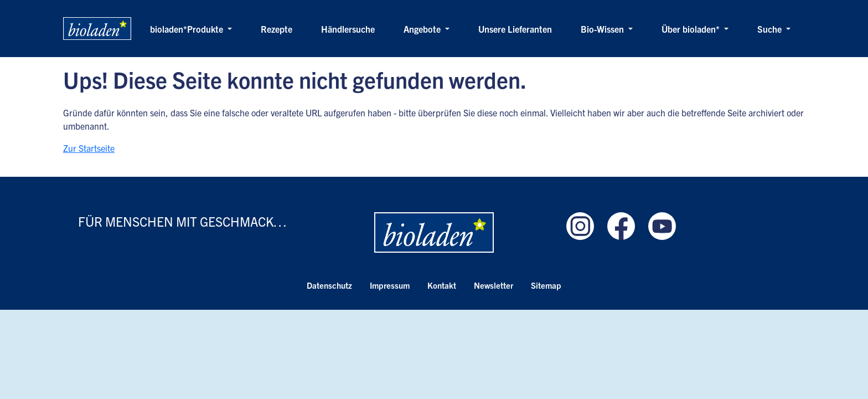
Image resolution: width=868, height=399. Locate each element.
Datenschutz (329, 285)
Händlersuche (348, 29)
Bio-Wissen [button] (603, 29)
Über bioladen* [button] (692, 29)
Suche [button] (771, 29)
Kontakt (442, 285)
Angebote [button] (423, 29)
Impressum (390, 285)
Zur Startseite (89, 148)
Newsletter (494, 285)
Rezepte (277, 29)
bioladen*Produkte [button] (188, 29)
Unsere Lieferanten (515, 29)
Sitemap (546, 285)
